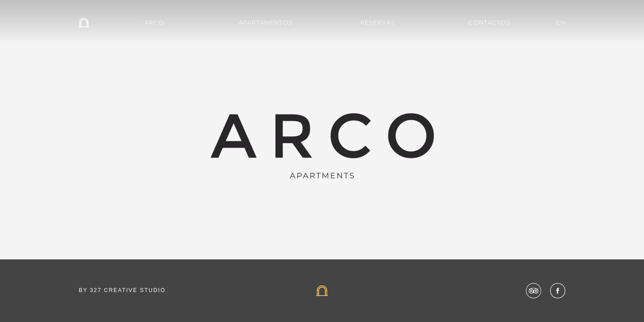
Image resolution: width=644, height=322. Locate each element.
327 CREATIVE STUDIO (128, 290)
